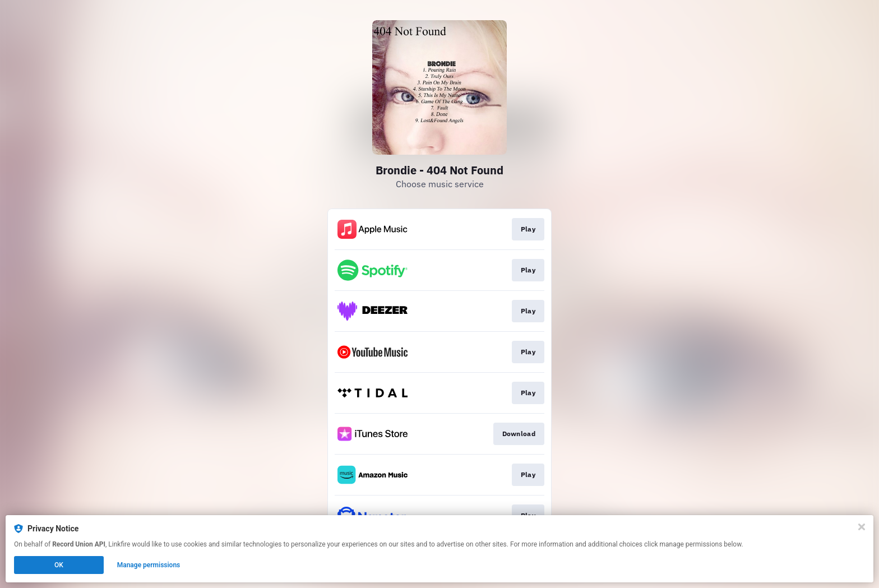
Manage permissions (149, 565)
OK (59, 565)
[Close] (862, 527)
